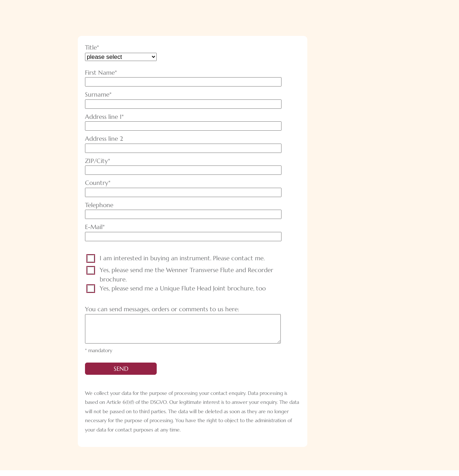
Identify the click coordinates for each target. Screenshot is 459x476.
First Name (101, 73)
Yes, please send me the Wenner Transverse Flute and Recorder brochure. (186, 275)
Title (101, 48)
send (121, 374)
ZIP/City (101, 161)
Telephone (99, 205)
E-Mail (101, 227)
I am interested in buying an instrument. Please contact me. (182, 258)
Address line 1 (104, 117)
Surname (101, 95)
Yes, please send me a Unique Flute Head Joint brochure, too (183, 288)
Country (101, 183)
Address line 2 (104, 139)
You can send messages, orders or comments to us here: (162, 309)
